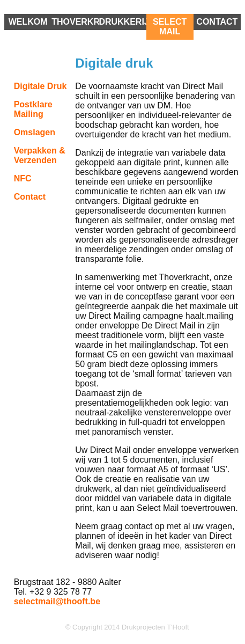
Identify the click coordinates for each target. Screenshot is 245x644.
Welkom (28, 22)
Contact (217, 22)
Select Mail (170, 27)
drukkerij (122, 22)
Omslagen (35, 132)
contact (30, 197)
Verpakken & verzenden (40, 155)
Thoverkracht (75, 22)
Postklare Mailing (33, 109)
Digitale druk (40, 86)
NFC (23, 178)
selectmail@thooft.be (57, 601)
